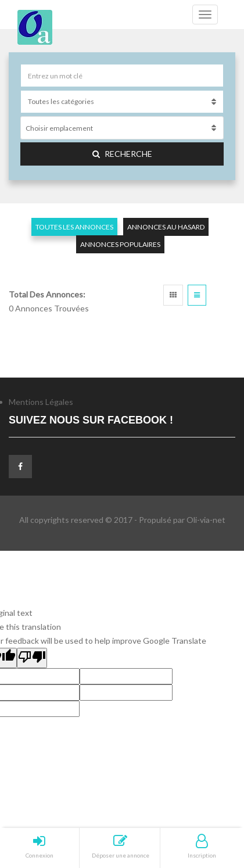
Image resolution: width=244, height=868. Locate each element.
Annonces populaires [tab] (120, 244)
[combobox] (122, 128)
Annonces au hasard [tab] (166, 227)
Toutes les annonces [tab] (74, 227)
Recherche (122, 154)
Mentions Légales (41, 402)
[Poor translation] (32, 658)
